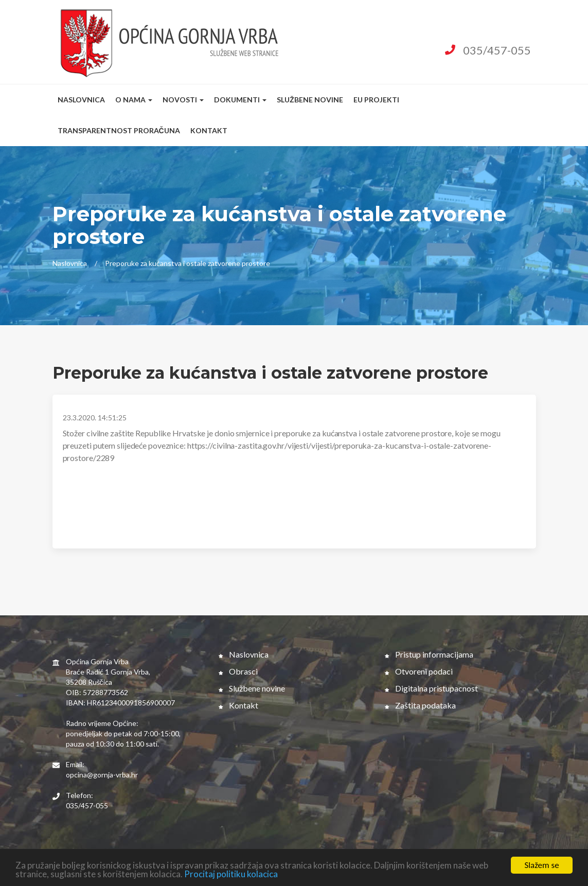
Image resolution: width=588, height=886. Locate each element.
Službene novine (310, 100)
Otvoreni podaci (419, 671)
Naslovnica (81, 100)
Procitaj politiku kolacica (231, 875)
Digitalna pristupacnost (431, 688)
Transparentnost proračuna (119, 130)
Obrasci (238, 671)
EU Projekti (376, 100)
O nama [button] (134, 100)
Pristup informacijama (429, 654)
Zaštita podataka (420, 705)
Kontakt (209, 130)
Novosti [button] (183, 100)
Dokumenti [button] (240, 100)
